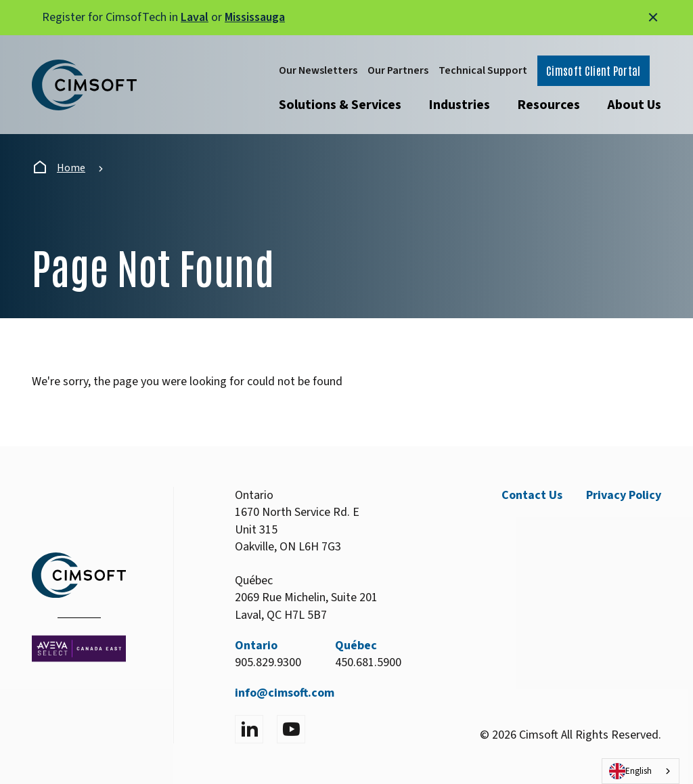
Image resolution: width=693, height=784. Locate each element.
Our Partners (398, 70)
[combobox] (641, 771)
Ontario (256, 646)
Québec (356, 646)
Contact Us (532, 495)
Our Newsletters (318, 70)
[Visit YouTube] (291, 729)
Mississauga (255, 17)
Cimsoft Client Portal (594, 70)
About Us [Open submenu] (634, 105)
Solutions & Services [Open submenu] (340, 105)
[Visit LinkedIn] (249, 729)
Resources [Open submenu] (549, 105)
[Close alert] (653, 18)
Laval (195, 17)
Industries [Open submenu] (459, 105)
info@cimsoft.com (285, 693)
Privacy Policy (624, 495)
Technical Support (483, 70)
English (630, 771)
